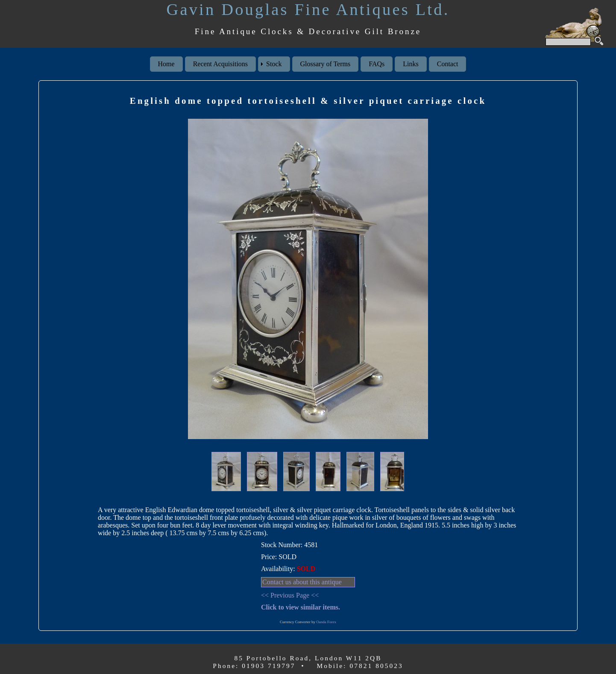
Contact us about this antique (302, 582)
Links (411, 64)
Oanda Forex (326, 622)
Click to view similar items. (301, 607)
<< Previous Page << (290, 595)
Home (166, 64)
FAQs (377, 64)
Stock (274, 64)
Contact (448, 64)
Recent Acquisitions (220, 64)
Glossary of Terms (326, 64)
